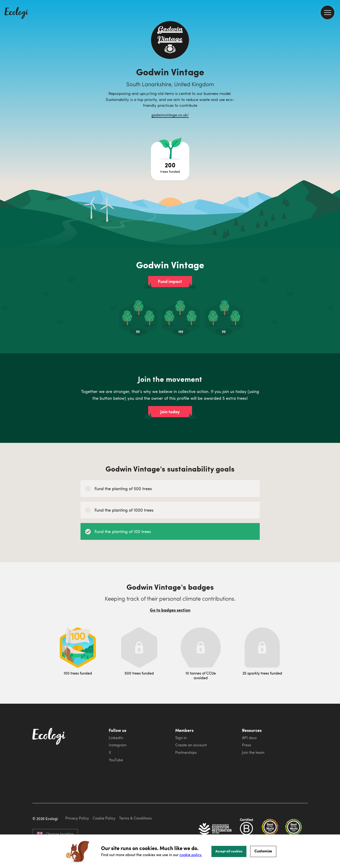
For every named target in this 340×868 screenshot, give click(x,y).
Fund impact (170, 281)
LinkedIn (116, 738)
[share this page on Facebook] (335, 66)
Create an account (191, 745)
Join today (170, 412)
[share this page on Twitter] (335, 76)
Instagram (118, 745)
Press (247, 745)
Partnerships (186, 752)
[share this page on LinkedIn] (335, 86)
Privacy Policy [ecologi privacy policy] (77, 818)
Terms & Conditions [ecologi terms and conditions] (135, 818)
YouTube (116, 760)
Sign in (181, 738)
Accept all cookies (229, 851)
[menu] (328, 12)
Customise (263, 851)
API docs (249, 738)
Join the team (253, 752)
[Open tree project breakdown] (170, 161)
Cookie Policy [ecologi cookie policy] (104, 818)
